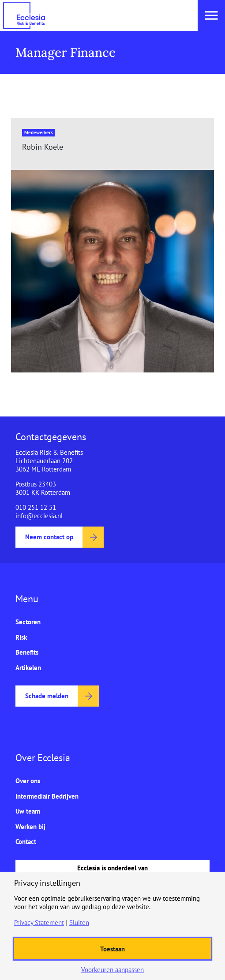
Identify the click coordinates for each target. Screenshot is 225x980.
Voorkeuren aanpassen (112, 970)
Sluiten (79, 923)
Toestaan (112, 949)
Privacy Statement (39, 923)
